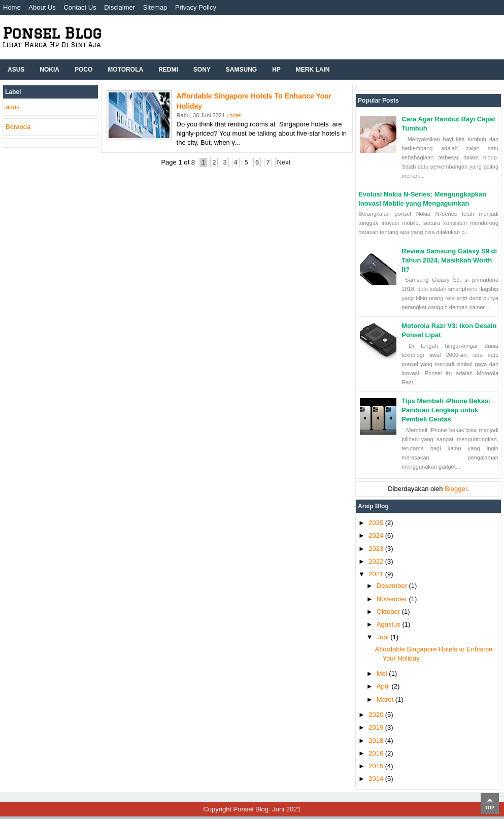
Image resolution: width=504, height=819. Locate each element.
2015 (377, 766)
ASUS (16, 70)
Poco (83, 70)
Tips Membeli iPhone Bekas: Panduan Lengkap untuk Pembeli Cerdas (446, 410)
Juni (383, 637)
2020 (377, 715)
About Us (42, 7)
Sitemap (155, 7)
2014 (377, 779)
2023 (377, 549)
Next (284, 162)
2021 (377, 574)
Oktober (389, 612)
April (384, 686)
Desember (393, 586)
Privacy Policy (196, 7)
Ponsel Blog (52, 33)
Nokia (49, 70)
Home (12, 7)
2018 (377, 741)
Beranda (18, 127)
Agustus (390, 624)
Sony (202, 70)
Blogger (456, 489)
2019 (377, 727)
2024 (377, 535)
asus (12, 107)
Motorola (125, 70)
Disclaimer (120, 7)
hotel (236, 115)
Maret (386, 699)
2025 (377, 523)
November (393, 599)
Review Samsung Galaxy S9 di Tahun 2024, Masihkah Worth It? (449, 260)
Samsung (241, 70)
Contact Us (80, 7)
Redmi (168, 70)
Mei (383, 674)
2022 (377, 561)
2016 (377, 753)
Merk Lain (313, 70)
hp (276, 70)
